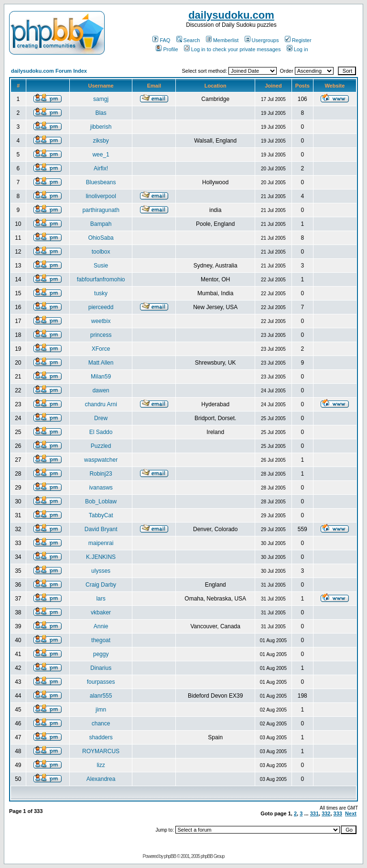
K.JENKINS (101, 557)
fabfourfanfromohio (101, 279)
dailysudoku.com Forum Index (49, 71)
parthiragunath (101, 210)
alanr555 (101, 696)
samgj (101, 99)
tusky (101, 293)
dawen (101, 390)
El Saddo (101, 432)
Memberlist (222, 40)
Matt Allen (101, 363)
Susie (101, 266)
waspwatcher (101, 460)
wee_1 (101, 155)
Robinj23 (101, 474)
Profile (167, 49)
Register (298, 40)
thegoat (101, 640)
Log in (297, 49)
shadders (101, 737)
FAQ (161, 40)
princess (101, 335)
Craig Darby (101, 585)
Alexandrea (101, 779)
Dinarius (101, 668)
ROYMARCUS (101, 751)
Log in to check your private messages (232, 49)
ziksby (101, 141)
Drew (101, 418)
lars (101, 599)
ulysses (101, 571)
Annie (101, 626)
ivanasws (101, 488)
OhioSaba (101, 238)
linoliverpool (101, 196)
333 (338, 813)
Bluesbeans (101, 182)
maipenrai (101, 543)
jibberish (101, 127)
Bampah (101, 224)
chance (101, 723)
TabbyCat (101, 515)
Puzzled (101, 446)
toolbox (101, 252)
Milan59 (101, 377)
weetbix (101, 321)
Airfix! (101, 168)
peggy (101, 654)
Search (188, 40)
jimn (101, 710)
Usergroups (262, 40)
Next (351, 813)
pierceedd (101, 307)
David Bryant (101, 529)
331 (314, 813)
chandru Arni (101, 404)
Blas (101, 113)
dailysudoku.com (231, 15)
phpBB (170, 856)
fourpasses (101, 682)
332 (326, 813)
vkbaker (101, 612)
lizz (101, 765)
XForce (101, 349)
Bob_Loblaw (101, 501)
